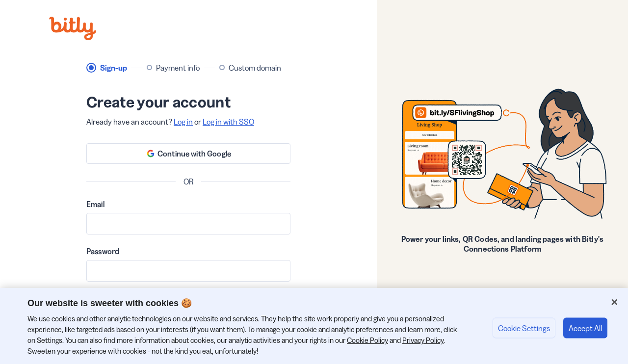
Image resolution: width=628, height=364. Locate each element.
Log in (183, 122)
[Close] (614, 302)
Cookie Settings (524, 328)
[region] (314, 326)
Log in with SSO (228, 122)
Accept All (585, 328)
